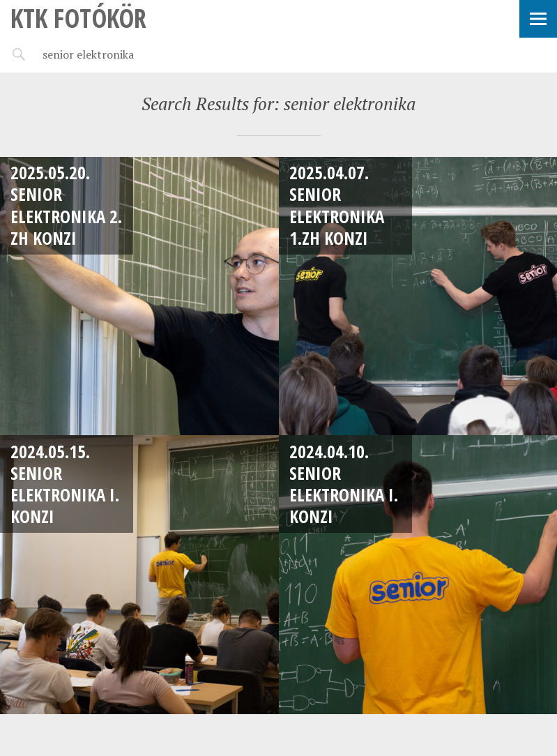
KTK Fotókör (78, 18)
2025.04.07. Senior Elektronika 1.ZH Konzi (337, 205)
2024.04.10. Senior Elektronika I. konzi (344, 484)
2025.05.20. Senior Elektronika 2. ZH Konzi (66, 205)
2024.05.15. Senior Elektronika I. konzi (65, 484)
